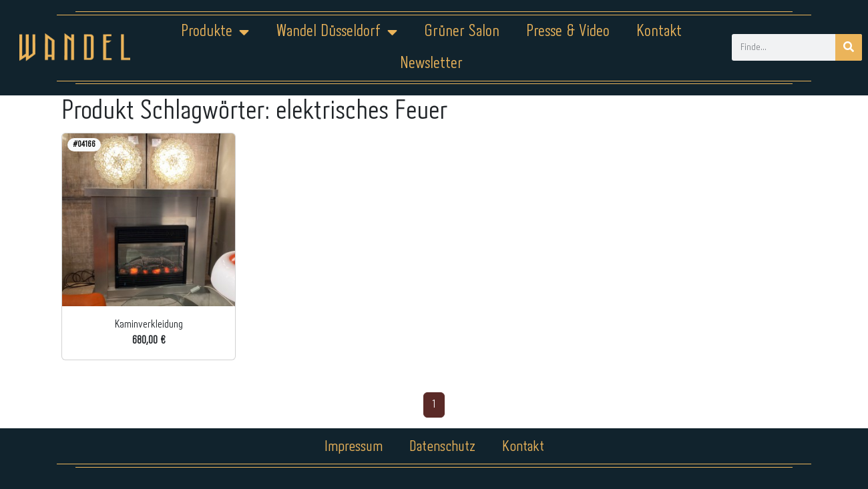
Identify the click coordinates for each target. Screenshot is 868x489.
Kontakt (659, 32)
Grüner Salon (462, 32)
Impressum (354, 447)
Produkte (215, 32)
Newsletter (431, 64)
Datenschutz (442, 447)
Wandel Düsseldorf (337, 32)
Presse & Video (568, 32)
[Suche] (849, 47)
